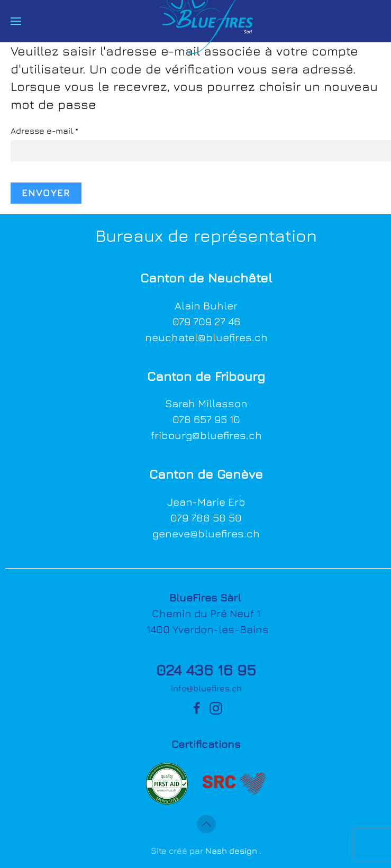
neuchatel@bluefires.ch (206, 337)
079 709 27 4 (203, 321)
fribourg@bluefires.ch (206, 435)
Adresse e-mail (44, 131)
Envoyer (46, 193)
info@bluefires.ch (206, 688)
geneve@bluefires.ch (206, 533)
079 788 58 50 (206, 518)
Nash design (231, 851)
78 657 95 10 (210, 419)
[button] (16, 21)
